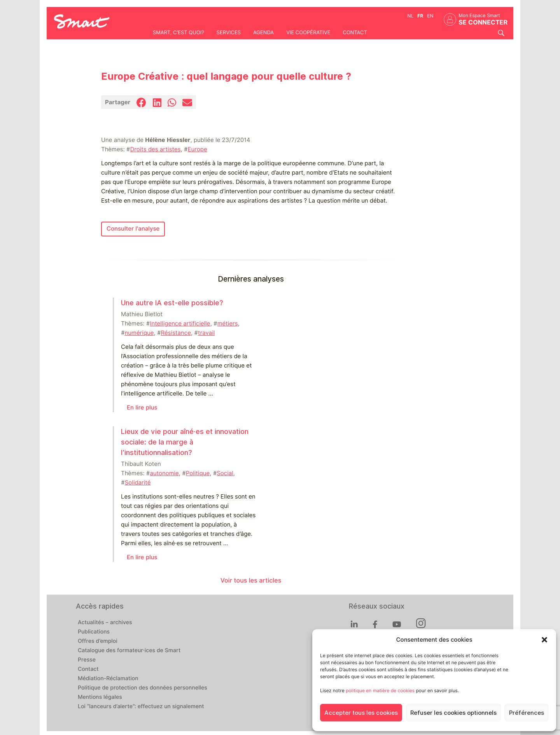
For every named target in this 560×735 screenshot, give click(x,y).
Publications (94, 632)
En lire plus (142, 408)
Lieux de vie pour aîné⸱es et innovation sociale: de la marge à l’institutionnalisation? (185, 442)
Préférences (527, 713)
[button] (544, 640)
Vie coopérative (308, 33)
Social (225, 473)
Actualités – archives (105, 623)
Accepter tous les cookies (361, 713)
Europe (198, 149)
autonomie (164, 473)
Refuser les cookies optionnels (453, 713)
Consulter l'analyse (133, 229)
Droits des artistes (155, 149)
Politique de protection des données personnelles (143, 688)
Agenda (263, 33)
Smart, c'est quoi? (178, 33)
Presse (87, 660)
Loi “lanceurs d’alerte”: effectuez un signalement (141, 707)
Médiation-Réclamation (108, 679)
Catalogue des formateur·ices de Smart (129, 651)
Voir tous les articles (251, 580)
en (430, 16)
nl (411, 16)
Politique (198, 473)
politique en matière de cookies (380, 690)
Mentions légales (100, 697)
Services (229, 33)
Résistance (176, 333)
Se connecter (483, 22)
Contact (355, 33)
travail (206, 333)
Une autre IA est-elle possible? (172, 303)
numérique (139, 333)
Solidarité (138, 483)
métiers (228, 324)
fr (420, 16)
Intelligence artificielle (180, 324)
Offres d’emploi (98, 641)
